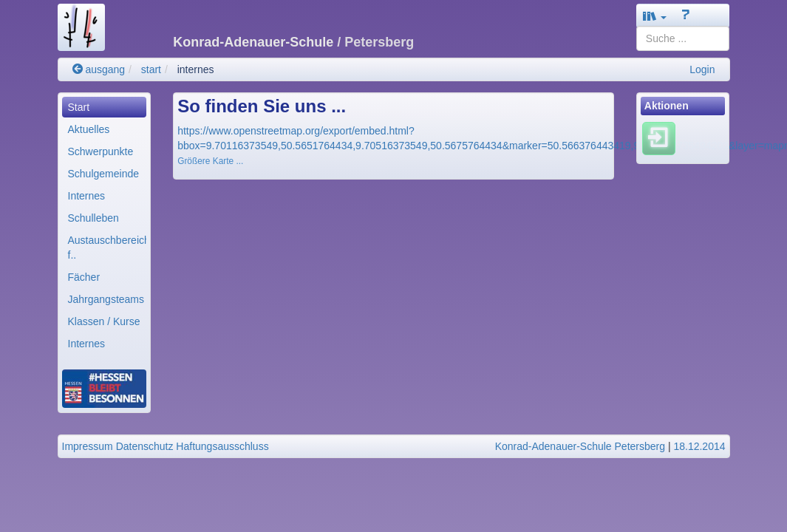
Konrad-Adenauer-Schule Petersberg (580, 446)
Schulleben (93, 218)
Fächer (84, 277)
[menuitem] (105, 107)
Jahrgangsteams (106, 299)
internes (196, 69)
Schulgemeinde (104, 174)
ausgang (99, 69)
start (151, 69)
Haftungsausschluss (222, 446)
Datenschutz (145, 446)
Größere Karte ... (210, 161)
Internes (87, 196)
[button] (655, 16)
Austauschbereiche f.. (108, 248)
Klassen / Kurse (104, 321)
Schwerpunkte (101, 151)
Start (79, 107)
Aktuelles (89, 129)
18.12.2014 (699, 446)
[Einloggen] (659, 138)
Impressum (88, 446)
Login (702, 69)
